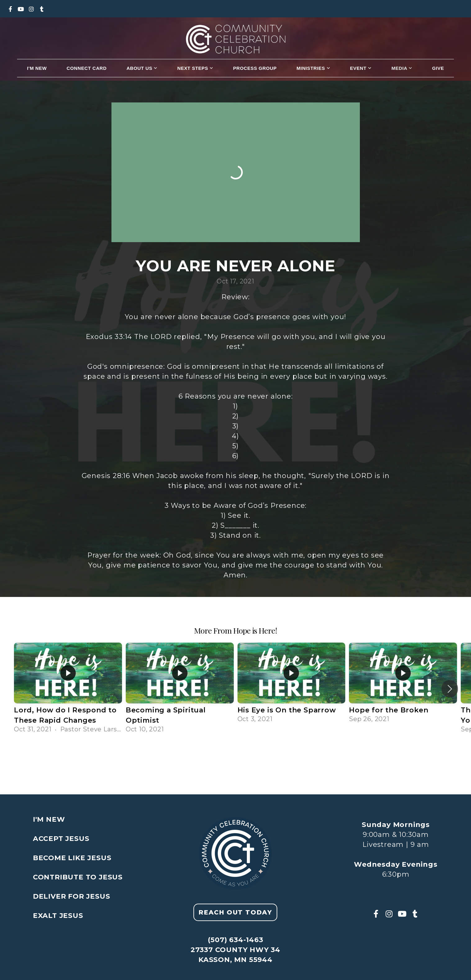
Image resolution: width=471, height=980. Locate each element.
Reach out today (235, 912)
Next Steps (195, 68)
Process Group (255, 68)
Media (402, 68)
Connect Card (87, 68)
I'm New (37, 68)
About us (142, 68)
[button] (450, 689)
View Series (236, 753)
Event (361, 68)
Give (438, 68)
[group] (68, 689)
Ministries (313, 68)
